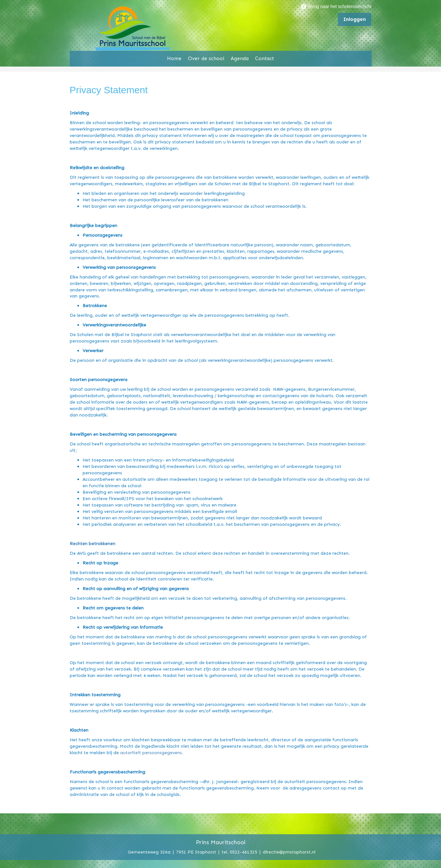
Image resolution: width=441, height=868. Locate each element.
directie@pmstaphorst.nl (289, 852)
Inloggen (355, 19)
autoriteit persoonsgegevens (151, 752)
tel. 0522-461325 (239, 852)
